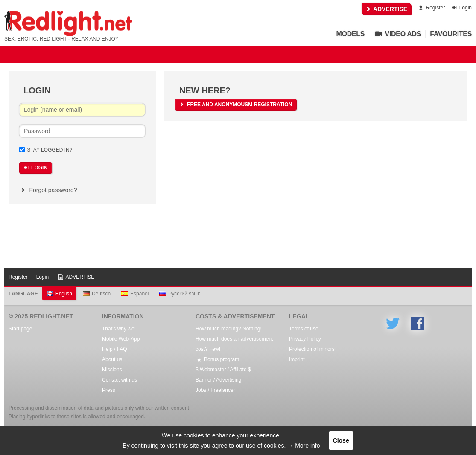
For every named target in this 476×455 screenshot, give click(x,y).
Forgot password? (48, 190)
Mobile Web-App (121, 339)
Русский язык (180, 294)
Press (109, 390)
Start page (20, 329)
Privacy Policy (305, 339)
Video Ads (397, 34)
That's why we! (119, 329)
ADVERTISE (387, 9)
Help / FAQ (115, 349)
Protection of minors (312, 349)
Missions (112, 370)
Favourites (451, 34)
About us (112, 359)
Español (135, 294)
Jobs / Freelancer (215, 390)
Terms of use (304, 329)
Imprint (297, 359)
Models (351, 34)
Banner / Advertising (218, 380)
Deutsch (97, 294)
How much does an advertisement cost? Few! (234, 344)
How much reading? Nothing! (229, 329)
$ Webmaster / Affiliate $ (223, 370)
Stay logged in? (50, 150)
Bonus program (217, 359)
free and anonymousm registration (235, 105)
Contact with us (120, 380)
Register (431, 8)
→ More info (304, 446)
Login (461, 8)
